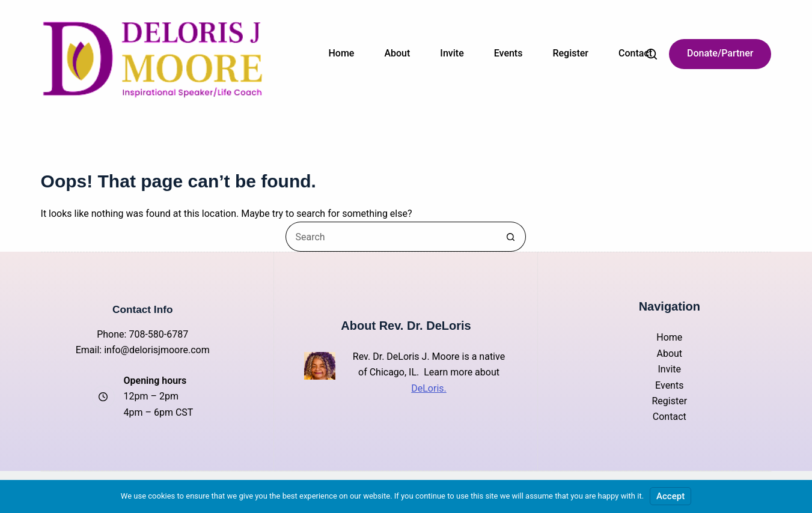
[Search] (652, 54)
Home (342, 53)
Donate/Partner (720, 53)
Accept (670, 496)
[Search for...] (391, 237)
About (397, 53)
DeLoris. (429, 388)
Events (508, 53)
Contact (635, 53)
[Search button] (511, 237)
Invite (452, 53)
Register (570, 53)
